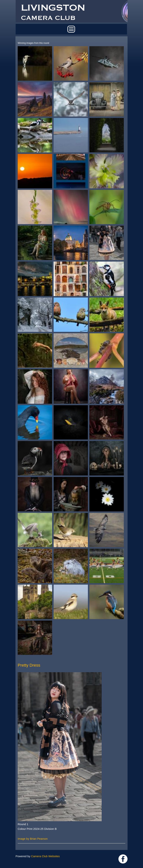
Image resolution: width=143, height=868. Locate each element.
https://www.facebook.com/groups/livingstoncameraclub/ (123, 859)
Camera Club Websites (45, 856)
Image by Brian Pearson (33, 839)
